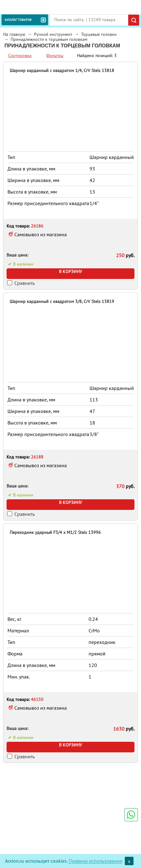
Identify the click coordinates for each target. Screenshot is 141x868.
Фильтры (55, 55)
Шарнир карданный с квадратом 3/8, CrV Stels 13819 (62, 301)
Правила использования (95, 861)
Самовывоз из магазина (41, 234)
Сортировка (20, 55)
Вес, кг (15, 619)
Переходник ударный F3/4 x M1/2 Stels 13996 (55, 532)
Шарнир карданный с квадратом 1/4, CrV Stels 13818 (62, 70)
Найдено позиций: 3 (97, 55)
